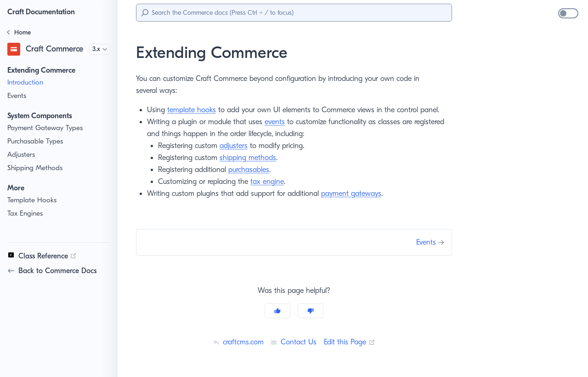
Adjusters (22, 155)
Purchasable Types (37, 141)
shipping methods (252, 157)
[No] (311, 311)
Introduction (25, 83)
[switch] (568, 13)
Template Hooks (32, 200)
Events (18, 96)
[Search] (294, 13)
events (277, 122)
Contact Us (294, 342)
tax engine (270, 181)
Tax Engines (26, 214)
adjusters (238, 146)
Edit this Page (351, 342)
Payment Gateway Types (46, 128)
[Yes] (277, 311)
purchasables (252, 169)
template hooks (193, 110)
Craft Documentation (44, 12)
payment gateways (353, 193)
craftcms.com (237, 342)
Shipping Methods (35, 168)
